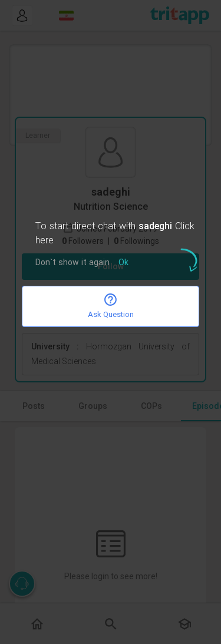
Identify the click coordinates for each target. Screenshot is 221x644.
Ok (123, 263)
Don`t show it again (72, 263)
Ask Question (111, 306)
